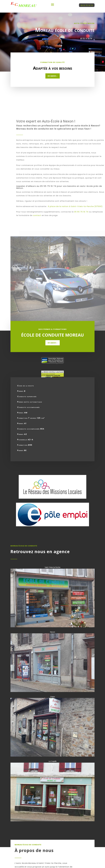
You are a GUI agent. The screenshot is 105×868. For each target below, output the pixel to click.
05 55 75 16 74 (87, 5)
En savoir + (53, 76)
